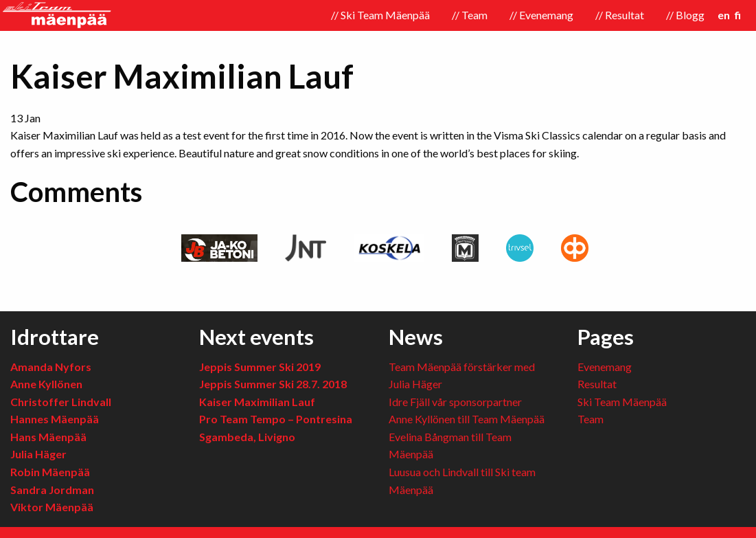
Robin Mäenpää (50, 472)
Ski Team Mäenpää (622, 402)
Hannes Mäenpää (55, 419)
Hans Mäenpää (48, 437)
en (724, 15)
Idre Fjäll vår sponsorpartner (455, 402)
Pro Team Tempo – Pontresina (276, 419)
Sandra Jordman (52, 490)
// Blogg (685, 15)
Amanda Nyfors (51, 367)
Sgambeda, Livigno (247, 437)
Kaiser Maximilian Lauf (257, 402)
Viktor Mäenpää (52, 507)
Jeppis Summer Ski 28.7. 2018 (273, 384)
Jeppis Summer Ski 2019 (260, 367)
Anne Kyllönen (46, 384)
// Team (470, 15)
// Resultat (620, 15)
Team (591, 419)
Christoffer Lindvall (61, 402)
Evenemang (605, 367)
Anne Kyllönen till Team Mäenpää (467, 419)
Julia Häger (38, 454)
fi (738, 15)
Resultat (597, 384)
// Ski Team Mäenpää (380, 15)
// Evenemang (541, 15)
